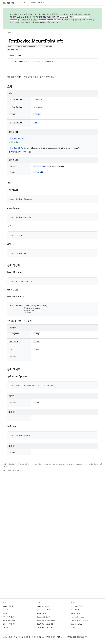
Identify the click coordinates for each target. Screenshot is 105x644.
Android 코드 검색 (37, 3)
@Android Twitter (43, 606)
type (35, 122)
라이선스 (34, 637)
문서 (21, 3)
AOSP (9, 33)
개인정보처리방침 (44, 637)
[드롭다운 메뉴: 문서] (25, 3)
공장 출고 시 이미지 (9, 621)
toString (37, 172)
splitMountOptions (41, 166)
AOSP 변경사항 (46, 22)
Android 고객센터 (77, 606)
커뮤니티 (17, 637)
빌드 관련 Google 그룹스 (45, 624)
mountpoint (38, 107)
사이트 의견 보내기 (59, 637)
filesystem (38, 99)
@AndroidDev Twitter (44, 610)
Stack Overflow (76, 624)
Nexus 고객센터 (76, 613)
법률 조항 (25, 637)
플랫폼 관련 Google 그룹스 (46, 621)
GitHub (5, 628)
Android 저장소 (8, 606)
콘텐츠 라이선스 (35, 464)
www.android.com (78, 617)
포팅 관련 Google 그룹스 (45, 628)
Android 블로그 (42, 613)
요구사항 (6, 610)
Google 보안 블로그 (43, 617)
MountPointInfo (16, 138)
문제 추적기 (75, 628)
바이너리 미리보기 (9, 617)
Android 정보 (7, 637)
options (37, 115)
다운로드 (6, 613)
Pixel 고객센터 (76, 610)
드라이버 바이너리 (9, 624)
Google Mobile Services (79, 621)
